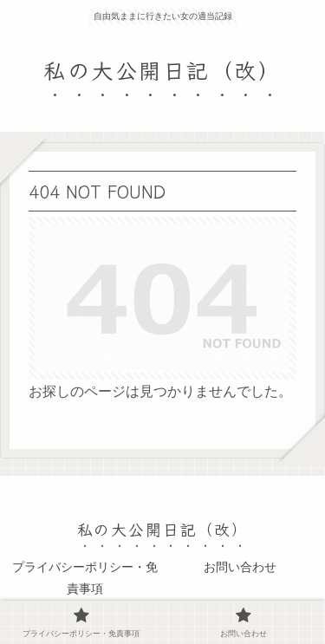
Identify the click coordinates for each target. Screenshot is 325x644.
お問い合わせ (240, 567)
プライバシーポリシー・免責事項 (85, 578)
